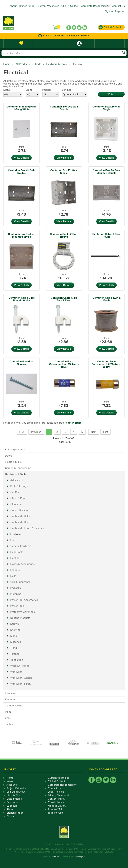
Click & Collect (70, 6)
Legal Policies (56, 792)
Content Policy (56, 799)
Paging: (47, 90)
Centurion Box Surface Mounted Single (22, 235)
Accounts (12, 785)
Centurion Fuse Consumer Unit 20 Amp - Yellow (106, 364)
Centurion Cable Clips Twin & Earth (64, 299)
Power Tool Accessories (24, 600)
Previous (36, 432)
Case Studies (14, 799)
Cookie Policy (56, 802)
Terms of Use (55, 813)
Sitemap (11, 816)
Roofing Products (20, 618)
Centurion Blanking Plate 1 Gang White (21, 108)
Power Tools (17, 606)
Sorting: (66, 90)
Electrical (16, 534)
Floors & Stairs (13, 462)
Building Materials (15, 450)
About (13, 6)
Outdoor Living (14, 706)
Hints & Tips (13, 795)
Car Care (15, 492)
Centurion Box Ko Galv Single (64, 172)
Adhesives (16, 480)
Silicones (16, 642)
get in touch (74, 423)
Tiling (14, 648)
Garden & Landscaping (18, 468)
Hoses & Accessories (22, 564)
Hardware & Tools (56, 64)
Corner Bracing (19, 510)
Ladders (15, 570)
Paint (8, 712)
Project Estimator (16, 788)
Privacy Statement (58, 795)
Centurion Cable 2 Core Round (64, 235)
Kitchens (10, 699)
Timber (9, 724)
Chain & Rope (18, 498)
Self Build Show (16, 792)
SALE (8, 718)
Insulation (11, 693)
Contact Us (118, 6)
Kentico (58, 857)
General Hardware (21, 546)
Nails (13, 576)
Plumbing (16, 594)
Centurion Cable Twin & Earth (106, 299)
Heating (15, 558)
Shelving (15, 630)
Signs (13, 636)
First (22, 432)
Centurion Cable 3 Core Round (106, 235)
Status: (7, 90)
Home (7, 64)
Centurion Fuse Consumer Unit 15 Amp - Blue (64, 364)
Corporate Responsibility (95, 6)
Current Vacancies (48, 6)
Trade (38, 64)
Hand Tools (17, 552)
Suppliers (12, 806)
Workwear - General (22, 678)
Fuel (13, 540)
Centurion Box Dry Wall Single (106, 108)
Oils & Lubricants (20, 582)
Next (94, 432)
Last (105, 432)
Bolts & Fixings (19, 486)
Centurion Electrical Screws (22, 363)
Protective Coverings (22, 612)
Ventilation (17, 660)
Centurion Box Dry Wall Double (64, 108)
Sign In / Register (115, 11)
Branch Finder (27, 6)
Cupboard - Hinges (21, 522)
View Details (21, 158)
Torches (15, 654)
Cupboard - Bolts (20, 516)
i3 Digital (81, 857)
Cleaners (15, 504)
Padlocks (15, 588)
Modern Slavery (57, 806)
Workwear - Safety (21, 684)
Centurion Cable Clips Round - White (22, 299)
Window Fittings (20, 666)
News (10, 781)
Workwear (16, 672)
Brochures (12, 802)
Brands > (112, 743)
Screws (14, 624)
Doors (8, 456)
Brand (29, 90)
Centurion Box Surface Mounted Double (106, 172)
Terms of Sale (56, 809)
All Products (22, 64)
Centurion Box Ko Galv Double (22, 172)
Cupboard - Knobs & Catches (27, 528)
